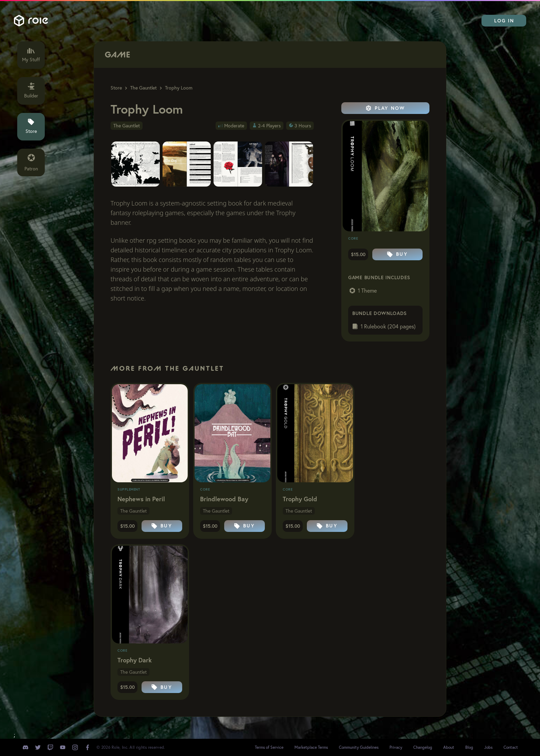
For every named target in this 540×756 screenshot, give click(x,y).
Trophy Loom (179, 88)
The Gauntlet (143, 88)
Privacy (396, 747)
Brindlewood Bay (224, 499)
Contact (511, 747)
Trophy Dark (135, 660)
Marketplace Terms (311, 747)
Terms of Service (269, 747)
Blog (469, 747)
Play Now (385, 108)
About (449, 747)
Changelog (423, 747)
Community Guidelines (359, 747)
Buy (397, 254)
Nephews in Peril (141, 499)
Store (116, 88)
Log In (504, 21)
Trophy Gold (300, 499)
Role (31, 21)
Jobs (488, 747)
